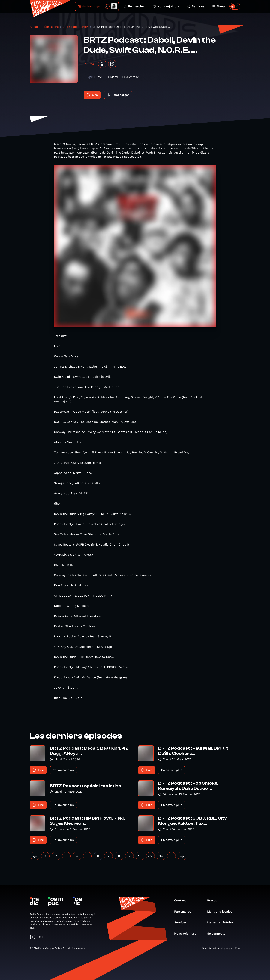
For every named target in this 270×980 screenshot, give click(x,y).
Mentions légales (222, 912)
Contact (182, 900)
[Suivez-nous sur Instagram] (40, 937)
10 (140, 856)
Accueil (35, 27)
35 (171, 856)
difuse (237, 948)
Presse (214, 900)
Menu (219, 6)
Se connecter (219, 933)
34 (161, 856)
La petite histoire (222, 922)
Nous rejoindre (166, 6)
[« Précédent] (35, 856)
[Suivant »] (182, 856)
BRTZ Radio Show (76, 27)
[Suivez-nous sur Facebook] (33, 937)
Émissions (51, 27)
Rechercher (134, 6)
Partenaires (185, 912)
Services (196, 6)
